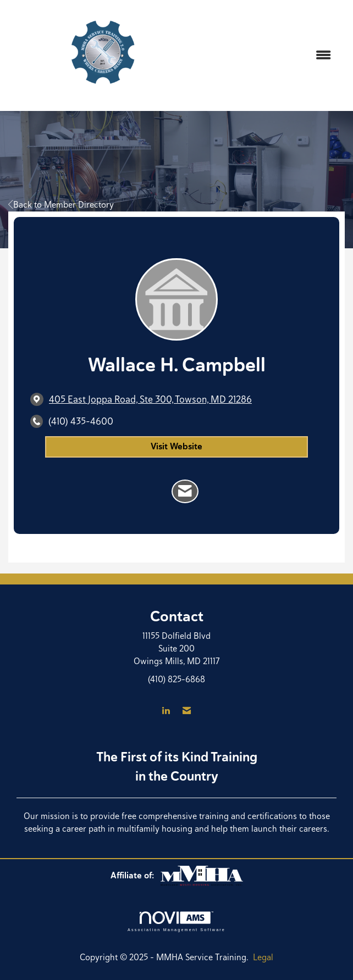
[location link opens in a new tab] (150, 399)
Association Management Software (176, 921)
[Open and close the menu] (270, 56)
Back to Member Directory (61, 205)
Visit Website (176, 446)
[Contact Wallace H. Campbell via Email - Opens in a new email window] (185, 492)
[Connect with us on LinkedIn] (166, 711)
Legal (263, 957)
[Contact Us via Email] (187, 711)
